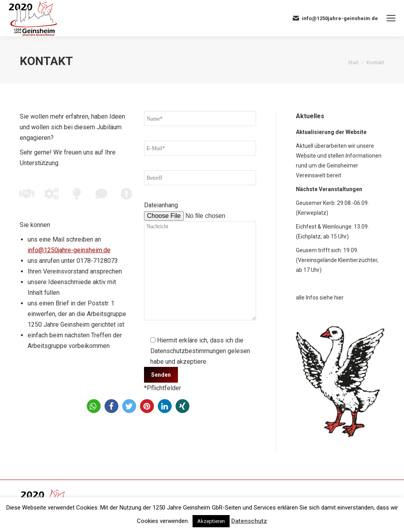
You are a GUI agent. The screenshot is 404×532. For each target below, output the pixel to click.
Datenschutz (249, 521)
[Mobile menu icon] (391, 18)
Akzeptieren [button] (211, 521)
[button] (94, 406)
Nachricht (200, 271)
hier (339, 298)
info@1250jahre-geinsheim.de (69, 250)
